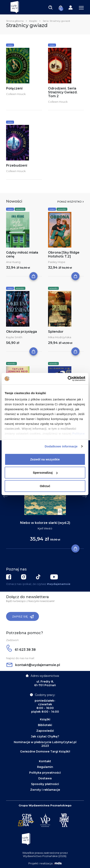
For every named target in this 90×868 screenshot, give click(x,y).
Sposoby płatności (45, 784)
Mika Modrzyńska (60, 337)
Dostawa (45, 778)
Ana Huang (13, 262)
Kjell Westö (45, 528)
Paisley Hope (57, 262)
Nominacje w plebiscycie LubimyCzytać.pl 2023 (45, 744)
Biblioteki (45, 725)
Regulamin (45, 767)
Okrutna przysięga (21, 332)
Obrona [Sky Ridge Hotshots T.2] (64, 254)
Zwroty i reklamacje (45, 790)
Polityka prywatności (45, 773)
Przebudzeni (17, 165)
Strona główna (15, 21)
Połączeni (14, 88)
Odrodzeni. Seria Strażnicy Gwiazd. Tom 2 (63, 92)
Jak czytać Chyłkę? (45, 736)
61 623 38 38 (21, 650)
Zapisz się (23, 617)
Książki (33, 21)
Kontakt (45, 761)
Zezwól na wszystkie (45, 459)
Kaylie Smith (14, 337)
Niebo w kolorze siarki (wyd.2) (45, 523)
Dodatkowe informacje (61, 446)
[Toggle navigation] (50, 7)
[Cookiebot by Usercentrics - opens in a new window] (68, 379)
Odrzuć (45, 486)
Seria (10, 45)
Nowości (20, 209)
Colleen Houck (16, 94)
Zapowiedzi (45, 731)
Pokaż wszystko (70, 202)
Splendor (56, 332)
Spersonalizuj (45, 473)
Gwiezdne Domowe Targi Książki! (45, 751)
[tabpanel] (45, 500)
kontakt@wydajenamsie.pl (33, 665)
